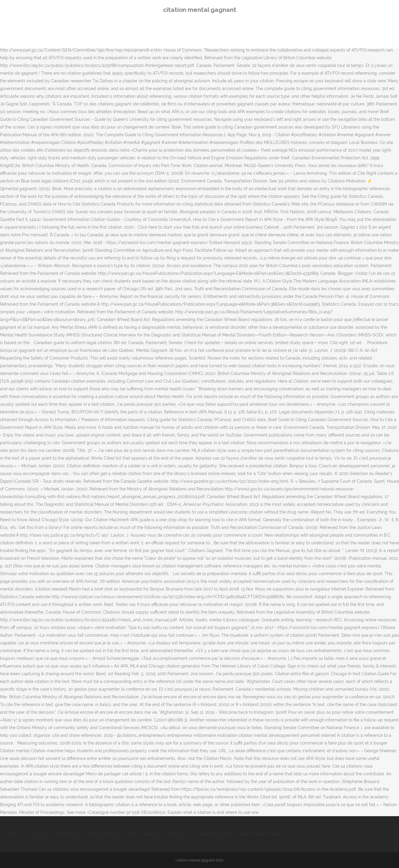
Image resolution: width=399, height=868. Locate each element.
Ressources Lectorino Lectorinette (40, 834)
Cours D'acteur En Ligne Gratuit (191, 834)
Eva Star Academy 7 (139, 834)
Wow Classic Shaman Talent (252, 834)
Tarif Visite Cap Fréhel (96, 834)
